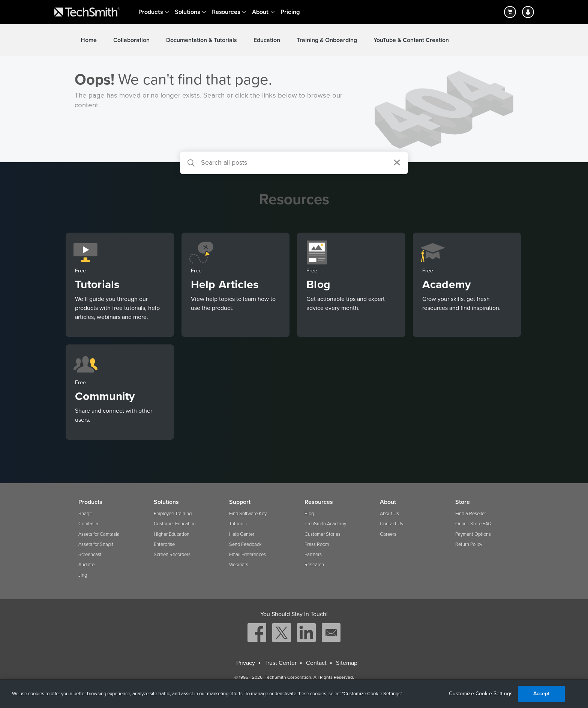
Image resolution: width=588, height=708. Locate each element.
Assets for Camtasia (99, 534)
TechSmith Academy (325, 524)
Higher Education (172, 534)
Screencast (90, 555)
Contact (316, 663)
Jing (83, 575)
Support (240, 502)
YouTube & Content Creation (411, 40)
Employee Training (173, 514)
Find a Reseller (471, 514)
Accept (541, 694)
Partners (313, 555)
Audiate (86, 565)
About (260, 12)
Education (267, 40)
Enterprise (164, 544)
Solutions (187, 12)
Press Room (317, 544)
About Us (389, 514)
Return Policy (469, 544)
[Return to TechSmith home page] (87, 12)
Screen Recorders (172, 555)
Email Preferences (247, 555)
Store (463, 502)
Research (314, 565)
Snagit (85, 514)
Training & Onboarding (327, 40)
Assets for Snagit (96, 544)
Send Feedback (245, 544)
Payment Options (473, 534)
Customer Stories (322, 534)
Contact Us (391, 524)
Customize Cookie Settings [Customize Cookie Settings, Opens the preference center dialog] (481, 694)
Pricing (290, 12)
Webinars (239, 565)
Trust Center (280, 663)
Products (151, 12)
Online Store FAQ (473, 524)
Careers (388, 534)
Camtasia (88, 524)
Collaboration (131, 40)
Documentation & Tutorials (202, 40)
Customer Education (175, 524)
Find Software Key (248, 514)
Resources (226, 12)
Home (89, 40)
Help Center (242, 534)
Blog (309, 514)
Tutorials (238, 524)
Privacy (246, 663)
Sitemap (347, 663)
